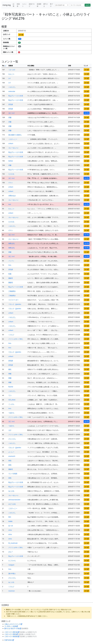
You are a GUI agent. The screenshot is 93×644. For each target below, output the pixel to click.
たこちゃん (12, 560)
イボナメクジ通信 (11, 634)
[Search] (77, 5)
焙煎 (10, 461)
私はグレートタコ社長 (16, 96)
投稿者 (18, 5)
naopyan (11, 565)
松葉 (10, 274)
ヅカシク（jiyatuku (15, 304)
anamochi (12, 456)
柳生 (10, 369)
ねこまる (11, 491)
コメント (24, 5)
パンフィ (11, 261)
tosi (10, 204)
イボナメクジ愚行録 (12, 632)
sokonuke (12, 91)
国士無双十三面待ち (15, 135)
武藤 (10, 117)
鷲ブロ (51, 5)
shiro (10, 530)
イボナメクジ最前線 (12, 636)
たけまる (11, 174)
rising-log (7, 5)
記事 (14, 5)
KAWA (10, 521)
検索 (88, 5)
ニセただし (12, 87)
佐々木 (11, 526)
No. (4, 66)
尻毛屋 (11, 104)
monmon (12, 591)
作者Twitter (9, 640)
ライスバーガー (14, 300)
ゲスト (11, 183)
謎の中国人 (12, 574)
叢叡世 (11, 278)
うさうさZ (12, 70)
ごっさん (11, 404)
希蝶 (10, 252)
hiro (10, 265)
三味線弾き (12, 291)
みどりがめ (12, 504)
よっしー (11, 452)
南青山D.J (12, 243)
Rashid (11, 387)
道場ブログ (32, 5)
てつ (10, 395)
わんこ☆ (11, 74)
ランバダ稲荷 (13, 474)
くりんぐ (11, 335)
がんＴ (11, 552)
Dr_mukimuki (13, 543)
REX (10, 517)
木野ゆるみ (12, 196)
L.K (9, 78)
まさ (10, 430)
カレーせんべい (14, 148)
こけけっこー (13, 139)
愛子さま (46, 5)
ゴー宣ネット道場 (11, 626)
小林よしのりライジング (13, 624)
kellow (11, 161)
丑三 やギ (12, 113)
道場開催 (39, 5)
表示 (21, 35)
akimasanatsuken (14, 500)
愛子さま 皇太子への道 (13, 628)
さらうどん (12, 439)
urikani (11, 144)
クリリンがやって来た (16, 339)
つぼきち (11, 413)
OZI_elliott (12, 400)
